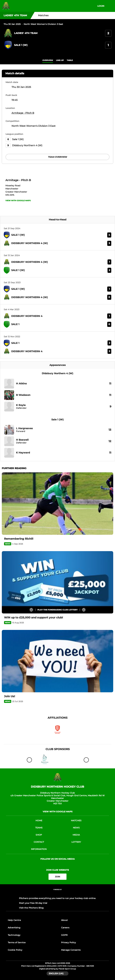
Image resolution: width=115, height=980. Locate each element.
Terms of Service (17, 942)
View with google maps (18, 201)
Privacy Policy (69, 942)
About (64, 920)
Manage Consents (71, 950)
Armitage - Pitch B (23, 113)
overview (48, 60)
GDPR (64, 935)
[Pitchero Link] (57, 894)
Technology (14, 935)
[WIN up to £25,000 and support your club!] (57, 582)
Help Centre (14, 920)
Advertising (14, 928)
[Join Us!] (57, 661)
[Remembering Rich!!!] (57, 504)
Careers (65, 928)
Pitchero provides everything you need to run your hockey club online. (57, 898)
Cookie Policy (15, 950)
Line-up (60, 60)
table (70, 60)
